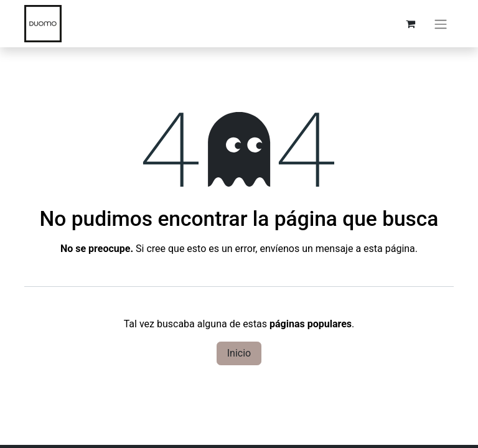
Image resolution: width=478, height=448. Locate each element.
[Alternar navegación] (441, 24)
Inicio (239, 353)
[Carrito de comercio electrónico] (410, 24)
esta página (389, 249)
